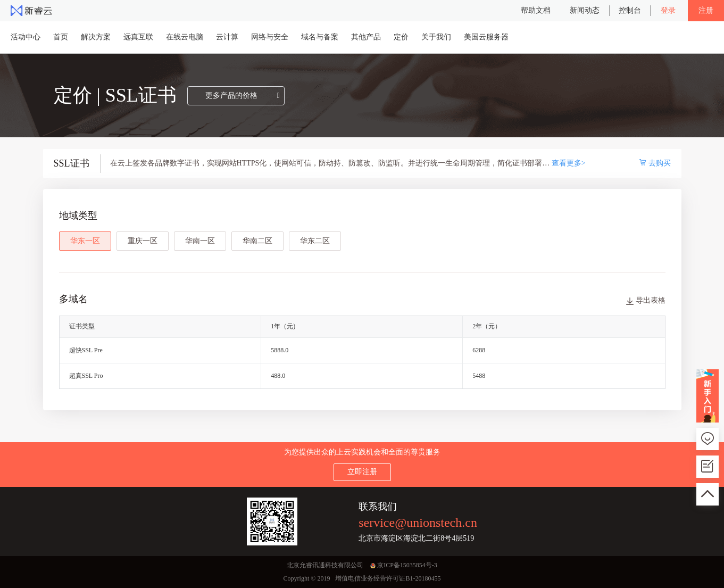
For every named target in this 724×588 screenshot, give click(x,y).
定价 (401, 37)
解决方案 (96, 37)
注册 (706, 10)
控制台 (630, 10)
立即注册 (362, 472)
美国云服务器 (486, 37)
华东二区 (315, 241)
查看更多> (569, 163)
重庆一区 (143, 241)
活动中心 (26, 37)
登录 (668, 10)
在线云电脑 (185, 37)
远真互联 (138, 37)
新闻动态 (585, 10)
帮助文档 (536, 10)
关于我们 (436, 37)
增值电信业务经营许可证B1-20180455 (388, 578)
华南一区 (200, 241)
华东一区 (85, 241)
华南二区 (257, 241)
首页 (61, 37)
